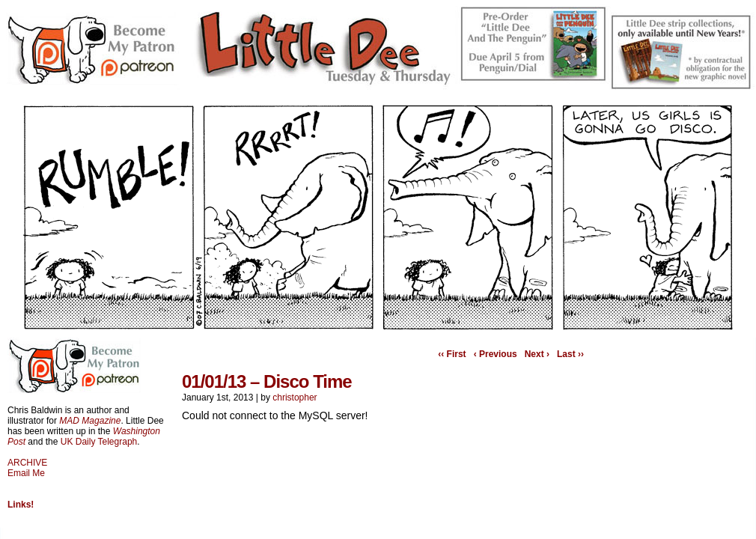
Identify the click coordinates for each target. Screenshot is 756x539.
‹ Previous (496, 354)
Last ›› (570, 354)
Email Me (26, 473)
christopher (295, 398)
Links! (21, 505)
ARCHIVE (27, 463)
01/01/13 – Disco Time (267, 381)
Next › (537, 354)
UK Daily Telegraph (99, 442)
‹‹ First (452, 354)
